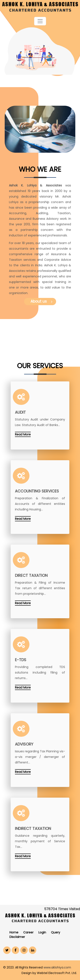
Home (14, 932)
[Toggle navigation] (40, 21)
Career (28, 932)
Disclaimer (17, 937)
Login (42, 932)
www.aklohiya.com (57, 967)
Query (56, 932)
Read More (23, 434)
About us (41, 301)
